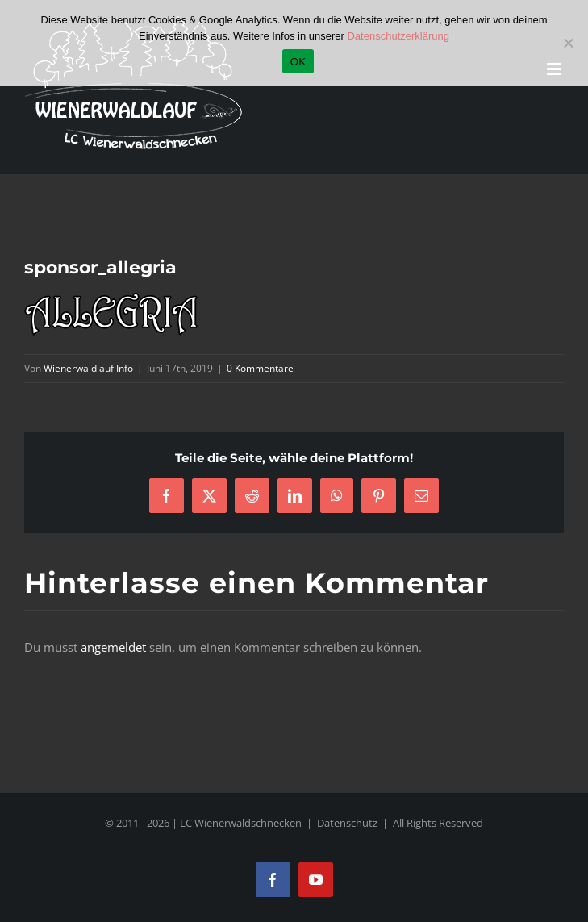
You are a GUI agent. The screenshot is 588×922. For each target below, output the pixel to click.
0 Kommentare (260, 368)
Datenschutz (347, 823)
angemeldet (113, 647)
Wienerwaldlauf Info (88, 368)
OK (298, 62)
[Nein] (568, 43)
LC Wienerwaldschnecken (241, 823)
